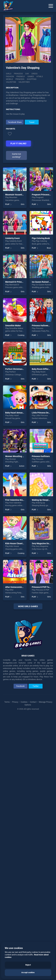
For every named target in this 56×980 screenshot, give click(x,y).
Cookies (24, 864)
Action (22, 466)
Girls (9, 74)
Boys (49, 248)
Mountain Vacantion (15, 195)
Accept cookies (28, 972)
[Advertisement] (28, 693)
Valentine (11, 82)
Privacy (15, 864)
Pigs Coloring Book (41, 238)
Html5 (40, 76)
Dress (34, 74)
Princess (18, 74)
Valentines (24, 82)
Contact (33, 864)
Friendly (21, 76)
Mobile (9, 79)
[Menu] (51, 6)
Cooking (21, 335)
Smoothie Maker (13, 326)
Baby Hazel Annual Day (16, 413)
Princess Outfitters (41, 456)
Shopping (32, 79)
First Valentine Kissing (16, 500)
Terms (7, 864)
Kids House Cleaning (15, 543)
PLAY (7, 204)
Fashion (10, 76)
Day (27, 74)
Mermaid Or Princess (15, 282)
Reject (28, 965)
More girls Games (28, 606)
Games (31, 76)
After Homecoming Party (17, 587)
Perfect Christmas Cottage (18, 369)
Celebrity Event (12, 238)
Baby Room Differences (43, 369)
